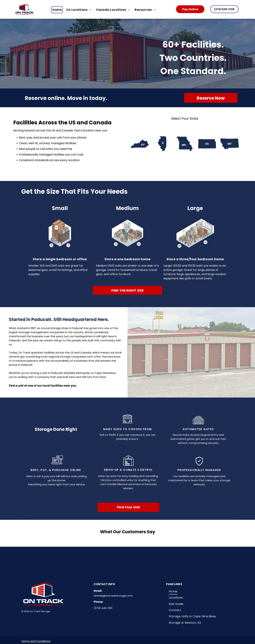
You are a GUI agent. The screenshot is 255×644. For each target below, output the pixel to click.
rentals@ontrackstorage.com (113, 596)
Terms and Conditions (36, 641)
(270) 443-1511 (103, 608)
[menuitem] (58, 10)
